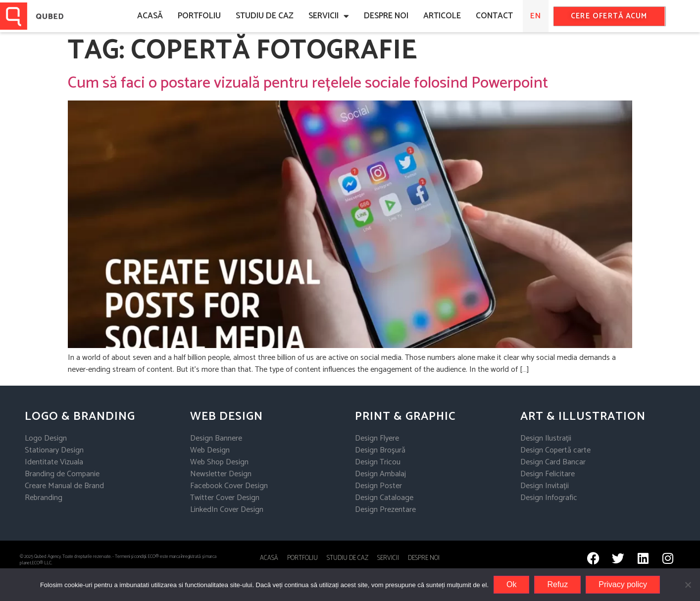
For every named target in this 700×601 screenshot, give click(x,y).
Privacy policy (623, 584)
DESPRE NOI (386, 16)
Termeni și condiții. (131, 556)
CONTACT (494, 16)
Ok (511, 584)
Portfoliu (199, 16)
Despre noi (424, 558)
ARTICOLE (442, 16)
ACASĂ (150, 16)
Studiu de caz (265, 16)
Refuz (557, 584)
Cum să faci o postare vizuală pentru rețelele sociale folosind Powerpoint (308, 83)
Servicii (329, 16)
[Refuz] (688, 585)
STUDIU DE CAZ (348, 558)
